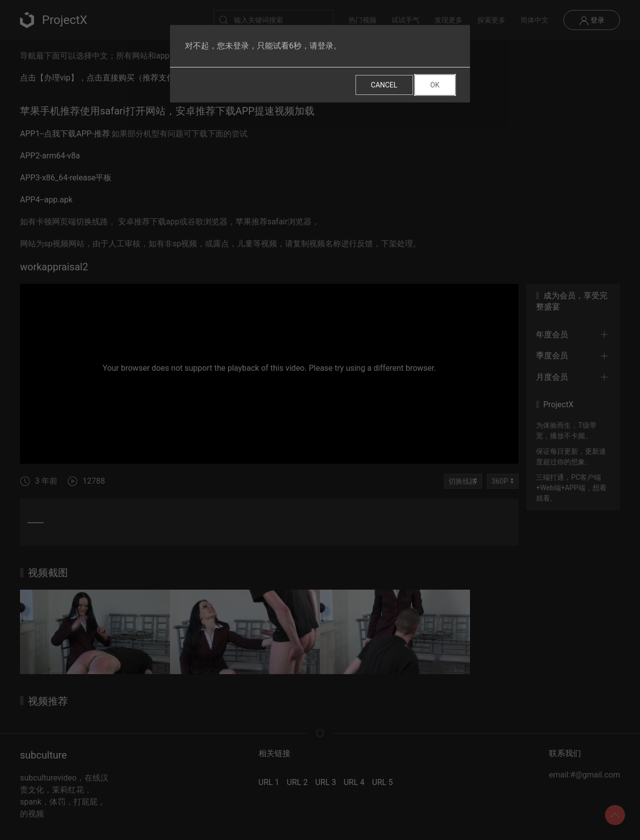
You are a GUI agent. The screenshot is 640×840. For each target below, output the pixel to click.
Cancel (384, 85)
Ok (435, 85)
